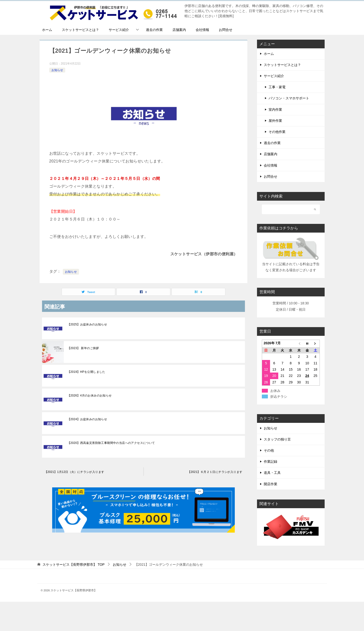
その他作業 (277, 132)
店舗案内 (179, 30)
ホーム (47, 30)
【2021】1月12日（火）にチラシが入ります (74, 472)
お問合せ (226, 30)
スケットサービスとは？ (80, 30)
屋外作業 (275, 121)
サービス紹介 (119, 30)
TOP (73, 565)
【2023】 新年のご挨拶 (83, 348)
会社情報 (202, 30)
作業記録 (271, 462)
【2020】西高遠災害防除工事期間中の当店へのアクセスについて (111, 443)
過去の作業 (154, 30)
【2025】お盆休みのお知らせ (87, 324)
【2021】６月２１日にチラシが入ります (215, 472)
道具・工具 (272, 473)
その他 (269, 450)
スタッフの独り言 (277, 439)
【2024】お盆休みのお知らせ (87, 419)
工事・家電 (277, 87)
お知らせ (57, 70)
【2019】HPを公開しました (86, 372)
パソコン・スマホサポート (289, 98)
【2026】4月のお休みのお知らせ (90, 396)
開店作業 (271, 484)
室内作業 (275, 110)
